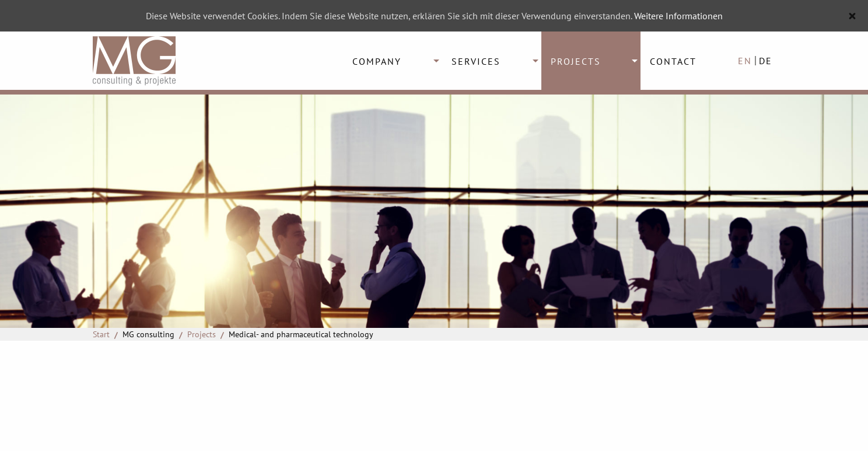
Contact (673, 61)
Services (476, 61)
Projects (576, 61)
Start (101, 334)
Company (377, 61)
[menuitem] (393, 61)
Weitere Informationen (678, 16)
